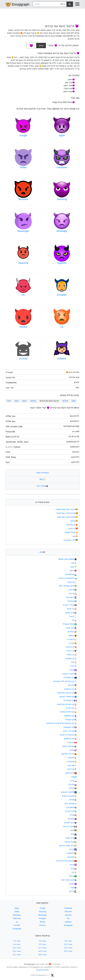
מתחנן (74, 521)
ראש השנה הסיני (69, 880)
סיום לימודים (70, 823)
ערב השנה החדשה (68, 846)
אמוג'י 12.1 (42, 948)
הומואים (72, 632)
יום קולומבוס (70, 739)
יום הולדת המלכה (68, 712)
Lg (62, 327)
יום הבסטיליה (70, 700)
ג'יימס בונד (71, 597)
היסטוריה (72, 639)
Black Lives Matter (68, 559)
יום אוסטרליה (70, 677)
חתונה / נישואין (70, 674)
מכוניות (73, 784)
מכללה (73, 788)
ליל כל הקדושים (69, 754)
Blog (42, 479)
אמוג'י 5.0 (43, 944)
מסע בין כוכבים (69, 796)
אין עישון (72, 582)
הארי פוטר (71, 628)
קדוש (73, 865)
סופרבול (72, 819)
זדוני (9, 401)
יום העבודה (71, 720)
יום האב (72, 685)
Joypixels (62, 263)
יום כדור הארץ (70, 731)
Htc (23, 295)
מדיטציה (72, 758)
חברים (73, 643)
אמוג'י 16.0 (42, 955)
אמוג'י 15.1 (17, 955)
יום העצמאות (70, 727)
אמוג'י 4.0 (17, 944)
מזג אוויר (72, 765)
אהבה (73, 571)
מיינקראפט (71, 773)
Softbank (62, 359)
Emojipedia (17, 929)
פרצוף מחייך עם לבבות (67, 513)
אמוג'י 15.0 (68, 951)
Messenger (23, 231)
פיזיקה (73, 849)
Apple (62, 135)
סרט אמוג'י (71, 838)
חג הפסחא (71, 658)
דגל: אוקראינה (71, 540)
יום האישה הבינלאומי (67, 693)
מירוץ (73, 781)
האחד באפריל (70, 624)
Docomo (42, 925)
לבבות (73, 750)
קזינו (74, 868)
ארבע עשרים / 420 (68, 586)
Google (23, 135)
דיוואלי (73, 616)
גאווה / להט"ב (70, 605)
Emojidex (62, 295)
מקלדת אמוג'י (42, 473)
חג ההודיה (71, 651)
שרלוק (73, 891)
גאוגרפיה (72, 601)
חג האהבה (71, 647)
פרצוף (33, 401)
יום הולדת (72, 708)
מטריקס (72, 769)
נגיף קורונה (71, 811)
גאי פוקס (72, 609)
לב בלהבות (72, 525)
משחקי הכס (71, 804)
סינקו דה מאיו (70, 826)
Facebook (62, 167)
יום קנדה (72, 742)
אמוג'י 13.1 (17, 951)
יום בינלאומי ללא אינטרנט (65, 681)
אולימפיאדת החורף (68, 578)
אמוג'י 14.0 (42, 951)
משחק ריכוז (42, 486)
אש (76, 536)
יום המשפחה (70, 716)
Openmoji (23, 263)
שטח (74, 888)
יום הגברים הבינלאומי (67, 704)
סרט (74, 834)
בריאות (73, 594)
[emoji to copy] (31, 46)
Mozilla (23, 327)
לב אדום (73, 529)
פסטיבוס (72, 857)
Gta (74, 563)
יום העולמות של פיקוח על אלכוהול (61, 723)
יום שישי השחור (69, 746)
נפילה (73, 815)
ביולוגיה (73, 590)
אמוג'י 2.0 (43, 941)
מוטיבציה (72, 762)
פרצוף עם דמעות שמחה (67, 509)
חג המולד (72, 655)
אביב (74, 567)
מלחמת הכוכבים (69, 792)
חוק (74, 662)
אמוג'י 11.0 (68, 944)
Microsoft (23, 199)
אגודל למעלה (71, 532)
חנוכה (73, 670)
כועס (24, 401)
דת (74, 620)
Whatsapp (62, 231)
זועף (16, 401)
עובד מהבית (71, 842)
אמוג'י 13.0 (68, 948)
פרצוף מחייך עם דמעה (68, 517)
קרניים (65, 401)
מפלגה (73, 800)
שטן (74, 401)
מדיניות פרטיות (42, 970)
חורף (73, 666)
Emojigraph (21, 4)
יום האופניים (71, 689)
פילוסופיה (72, 853)
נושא (42, 552)
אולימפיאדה (71, 574)
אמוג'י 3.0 (68, 941)
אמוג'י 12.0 (17, 948)
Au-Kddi (23, 359)
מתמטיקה (71, 807)
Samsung (62, 199)
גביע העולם (71, 613)
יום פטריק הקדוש (68, 735)
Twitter (23, 167)
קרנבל (73, 876)
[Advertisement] (42, 15)
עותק (41, 45)
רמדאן (73, 884)
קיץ (74, 872)
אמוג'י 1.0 (17, 941)
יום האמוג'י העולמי (68, 697)
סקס (74, 830)
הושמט (73, 635)
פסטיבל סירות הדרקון (67, 861)
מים (74, 777)
